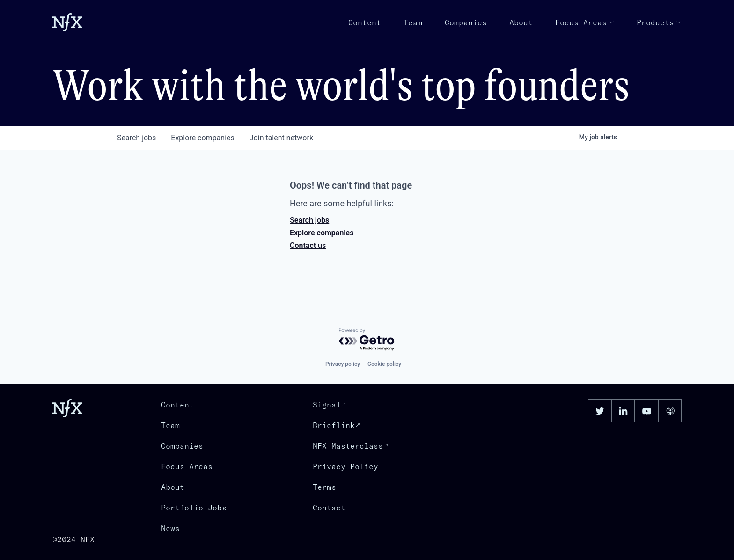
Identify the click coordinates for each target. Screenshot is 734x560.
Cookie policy (384, 364)
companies (202, 138)
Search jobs (309, 220)
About (521, 22)
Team (413, 22)
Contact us (308, 245)
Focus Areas (585, 22)
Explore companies (322, 233)
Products (659, 22)
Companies (466, 22)
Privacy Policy (345, 466)
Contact (329, 508)
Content (365, 22)
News (170, 528)
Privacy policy (343, 364)
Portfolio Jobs (194, 508)
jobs (136, 138)
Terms (324, 487)
